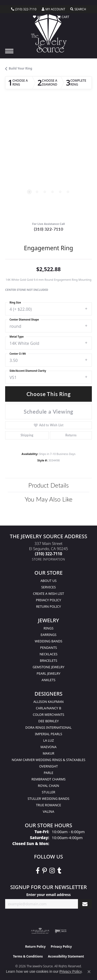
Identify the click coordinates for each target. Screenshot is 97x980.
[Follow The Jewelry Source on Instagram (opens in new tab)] (52, 871)
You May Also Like (49, 499)
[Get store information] (48, 559)
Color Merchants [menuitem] (49, 715)
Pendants (49, 648)
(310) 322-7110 (49, 229)
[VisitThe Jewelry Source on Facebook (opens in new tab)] (38, 871)
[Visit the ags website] (40, 931)
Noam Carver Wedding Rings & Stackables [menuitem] (48, 760)
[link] (24, 9)
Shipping (27, 435)
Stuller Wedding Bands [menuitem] (48, 799)
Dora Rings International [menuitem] (49, 727)
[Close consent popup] (89, 972)
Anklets (49, 680)
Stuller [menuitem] (49, 792)
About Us (48, 581)
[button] (54, 9)
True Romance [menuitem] (49, 805)
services (48, 587)
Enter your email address (48, 895)
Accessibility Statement (66, 956)
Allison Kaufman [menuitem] (49, 702)
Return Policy (48, 606)
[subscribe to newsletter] (85, 904)
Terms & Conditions (28, 956)
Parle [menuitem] (48, 773)
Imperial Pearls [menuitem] (48, 734)
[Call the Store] (49, 554)
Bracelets (48, 660)
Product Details (48, 485)
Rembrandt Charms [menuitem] (48, 779)
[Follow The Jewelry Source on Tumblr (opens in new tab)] (59, 871)
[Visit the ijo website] (61, 931)
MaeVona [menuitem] (48, 747)
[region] (48, 160)
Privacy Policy (49, 600)
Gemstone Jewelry (49, 667)
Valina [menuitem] (48, 811)
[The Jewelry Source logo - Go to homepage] (48, 33)
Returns (71, 435)
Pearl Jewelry (48, 673)
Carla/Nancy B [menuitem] (48, 708)
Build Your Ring (20, 68)
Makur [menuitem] (48, 753)
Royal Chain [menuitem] (48, 786)
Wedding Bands (48, 641)
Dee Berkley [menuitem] (48, 721)
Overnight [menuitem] (48, 766)
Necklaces (49, 654)
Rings (48, 628)
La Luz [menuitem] (48, 740)
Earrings (49, 635)
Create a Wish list (48, 594)
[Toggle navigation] (9, 51)
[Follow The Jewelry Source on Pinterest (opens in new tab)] (45, 871)
